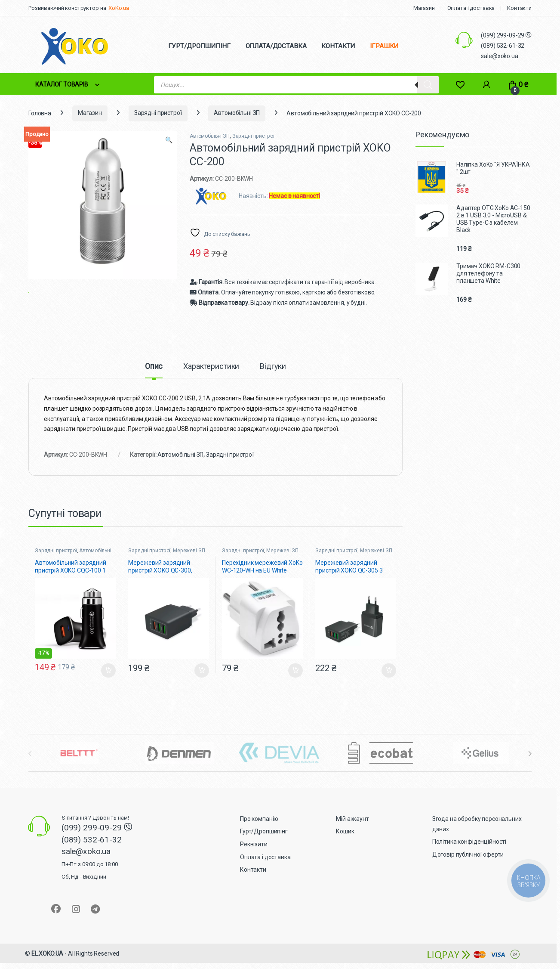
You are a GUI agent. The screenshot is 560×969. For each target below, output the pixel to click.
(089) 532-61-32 (503, 46)
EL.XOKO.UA (48, 964)
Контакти (519, 8)
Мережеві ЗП (189, 561)
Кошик (345, 842)
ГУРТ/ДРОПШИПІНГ (199, 46)
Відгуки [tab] (273, 376)
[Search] (428, 85)
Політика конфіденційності (469, 852)
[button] (169, 140)
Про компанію (259, 829)
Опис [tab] (154, 376)
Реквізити (254, 854)
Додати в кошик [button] (108, 681)
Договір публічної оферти (468, 865)
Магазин (424, 8)
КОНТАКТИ (338, 46)
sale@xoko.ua (499, 56)
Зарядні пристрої (158, 113)
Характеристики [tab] (211, 376)
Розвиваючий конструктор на (67, 8)
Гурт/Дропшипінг (264, 842)
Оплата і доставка (471, 8)
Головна (40, 113)
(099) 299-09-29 (503, 35)
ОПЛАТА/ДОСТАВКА (276, 46)
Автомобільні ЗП (237, 113)
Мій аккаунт (352, 829)
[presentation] (530, 764)
